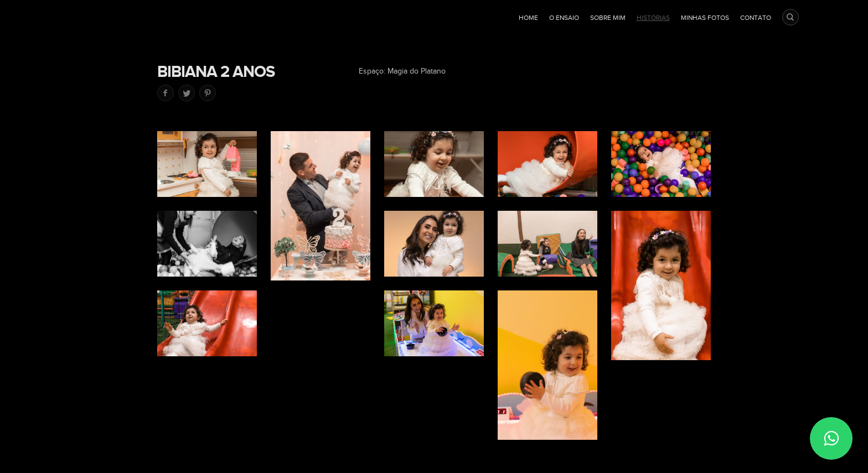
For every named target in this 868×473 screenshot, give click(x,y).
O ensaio (564, 18)
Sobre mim (608, 18)
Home (528, 18)
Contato (756, 18)
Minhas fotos (705, 18)
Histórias (653, 18)
